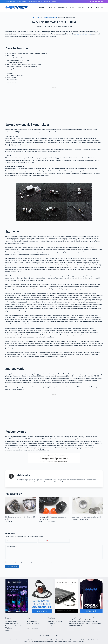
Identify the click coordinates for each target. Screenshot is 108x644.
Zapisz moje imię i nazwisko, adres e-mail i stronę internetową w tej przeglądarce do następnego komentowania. (35, 562)
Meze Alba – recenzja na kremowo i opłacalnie (87, 517)
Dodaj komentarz (12, 547)
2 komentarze (84, 519)
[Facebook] (93, 2)
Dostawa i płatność (32, 626)
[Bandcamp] (102, 2)
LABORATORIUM (63, 8)
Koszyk (50, 626)
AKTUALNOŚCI (82, 8)
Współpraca (47, 2)
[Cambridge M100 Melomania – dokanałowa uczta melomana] (54, 506)
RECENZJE (52, 8)
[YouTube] (99, 2)
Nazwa (9, 541)
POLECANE (43, 8)
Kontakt (54, 2)
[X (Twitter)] (96, 2)
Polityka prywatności (33, 624)
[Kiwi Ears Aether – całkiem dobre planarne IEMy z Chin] (21, 506)
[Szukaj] (102, 8)
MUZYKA (90, 8)
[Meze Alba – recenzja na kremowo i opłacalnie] (87, 506)
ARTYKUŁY (73, 8)
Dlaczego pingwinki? (22, 2)
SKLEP (97, 8)
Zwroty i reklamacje (32, 628)
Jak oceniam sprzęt (10, 2)
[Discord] (90, 2)
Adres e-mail (44, 541)
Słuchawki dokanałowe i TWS (64, 27)
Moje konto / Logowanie (55, 621)
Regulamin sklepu (32, 621)
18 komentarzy (51, 521)
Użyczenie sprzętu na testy (35, 2)
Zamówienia (51, 624)
